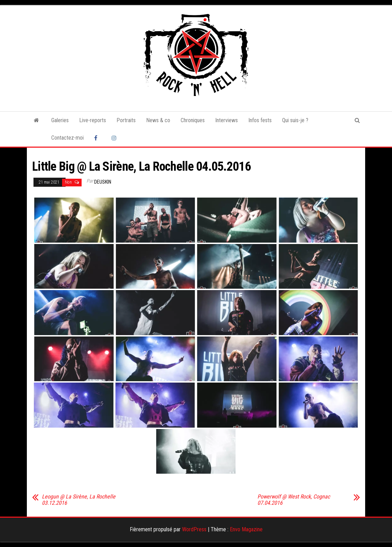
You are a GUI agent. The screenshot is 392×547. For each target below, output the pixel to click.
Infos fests (260, 120)
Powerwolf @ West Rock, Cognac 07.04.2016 (294, 500)
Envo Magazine (246, 529)
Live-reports (93, 120)
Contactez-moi (67, 138)
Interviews (227, 120)
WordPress (194, 529)
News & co (158, 120)
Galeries (60, 120)
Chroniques (193, 120)
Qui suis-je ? (295, 120)
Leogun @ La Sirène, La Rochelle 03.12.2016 (79, 500)
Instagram (115, 138)
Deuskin (103, 182)
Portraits (126, 120)
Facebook (98, 138)
